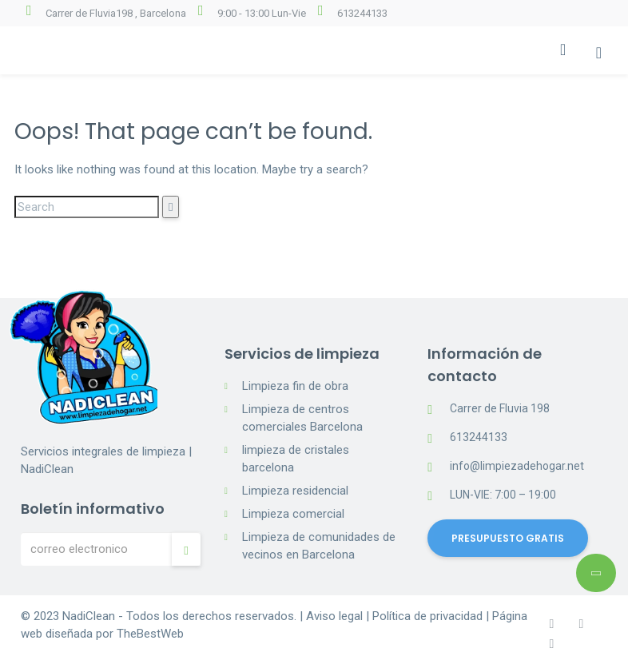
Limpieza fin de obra (295, 386)
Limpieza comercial (293, 514)
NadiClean (89, 616)
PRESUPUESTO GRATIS (508, 538)
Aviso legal (334, 616)
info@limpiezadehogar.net (517, 466)
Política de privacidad (427, 616)
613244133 (362, 13)
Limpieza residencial (295, 491)
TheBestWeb (150, 634)
